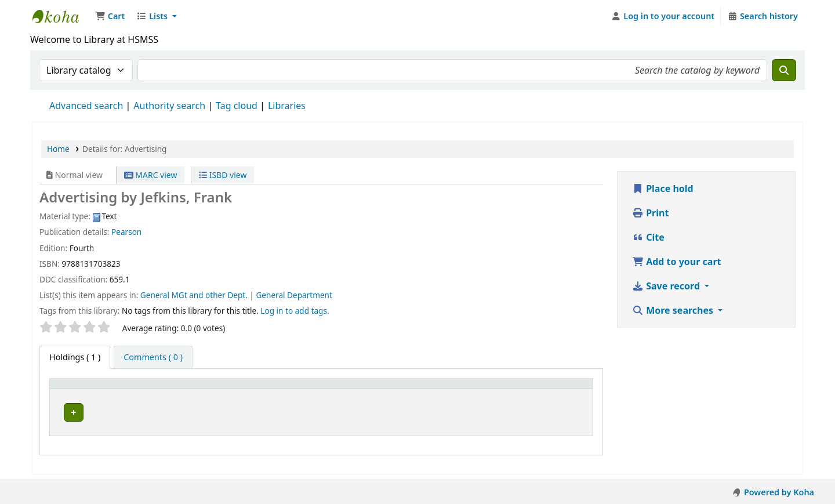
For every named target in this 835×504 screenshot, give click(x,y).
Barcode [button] (556, 389)
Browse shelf (444, 413)
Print (650, 213)
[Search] (784, 70)
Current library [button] (151, 389)
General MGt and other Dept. (194, 295)
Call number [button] (370, 389)
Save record (667, 286)
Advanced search (86, 106)
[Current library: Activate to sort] (228, 389)
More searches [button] (674, 310)
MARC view (151, 175)
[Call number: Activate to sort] (411, 389)
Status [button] (500, 389)
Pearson (126, 232)
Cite (648, 237)
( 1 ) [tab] (75, 357)
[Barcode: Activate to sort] (564, 389)
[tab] (153, 357)
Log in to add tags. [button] (295, 311)
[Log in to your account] (663, 16)
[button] (110, 16)
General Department (294, 295)
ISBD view (223, 175)
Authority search (169, 106)
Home (58, 149)
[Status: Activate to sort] (508, 389)
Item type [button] (75, 389)
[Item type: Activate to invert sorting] (83, 389)
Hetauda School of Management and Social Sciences (61, 16)
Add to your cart (677, 262)
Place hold (663, 188)
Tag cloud (237, 106)
